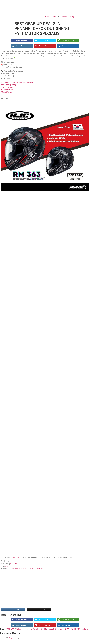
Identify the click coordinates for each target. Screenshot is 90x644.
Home (47, 17)
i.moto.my (14, 564)
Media (65, 629)
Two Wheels (84, 629)
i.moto (7, 566)
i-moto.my (59, 629)
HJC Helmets (23, 629)
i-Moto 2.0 (52, 629)
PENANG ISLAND (73, 629)
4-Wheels (64, 17)
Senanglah (15, 557)
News (54, 17)
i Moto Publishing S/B (36, 629)
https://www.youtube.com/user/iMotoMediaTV (26, 569)
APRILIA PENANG (12, 629)
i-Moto (46, 629)
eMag (72, 17)
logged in (13, 638)
